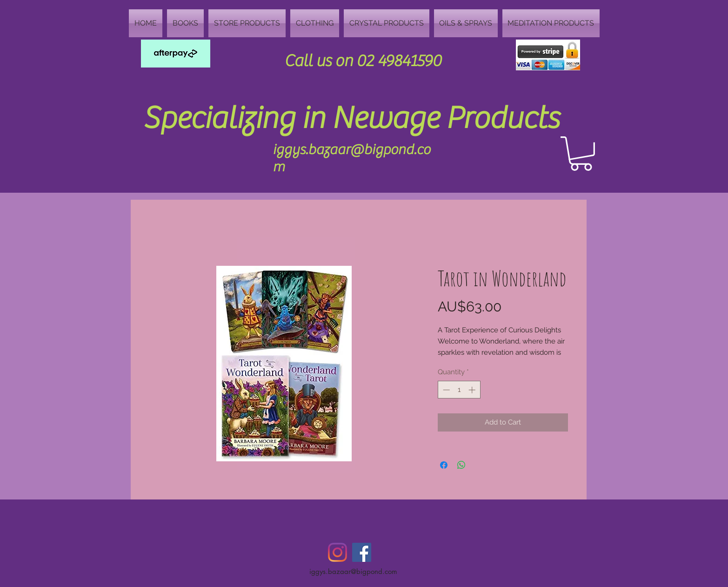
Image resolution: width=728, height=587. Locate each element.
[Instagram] (337, 552)
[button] (581, 154)
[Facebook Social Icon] (362, 552)
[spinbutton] (459, 390)
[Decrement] (445, 390)
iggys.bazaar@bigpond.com (353, 571)
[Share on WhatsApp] (461, 465)
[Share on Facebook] (444, 465)
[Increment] (473, 390)
